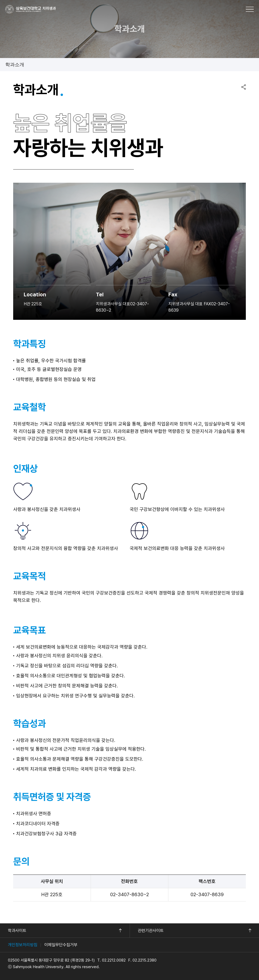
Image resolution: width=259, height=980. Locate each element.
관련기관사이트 (151, 931)
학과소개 (15, 65)
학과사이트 (17, 931)
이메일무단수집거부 (61, 945)
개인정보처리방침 (23, 945)
